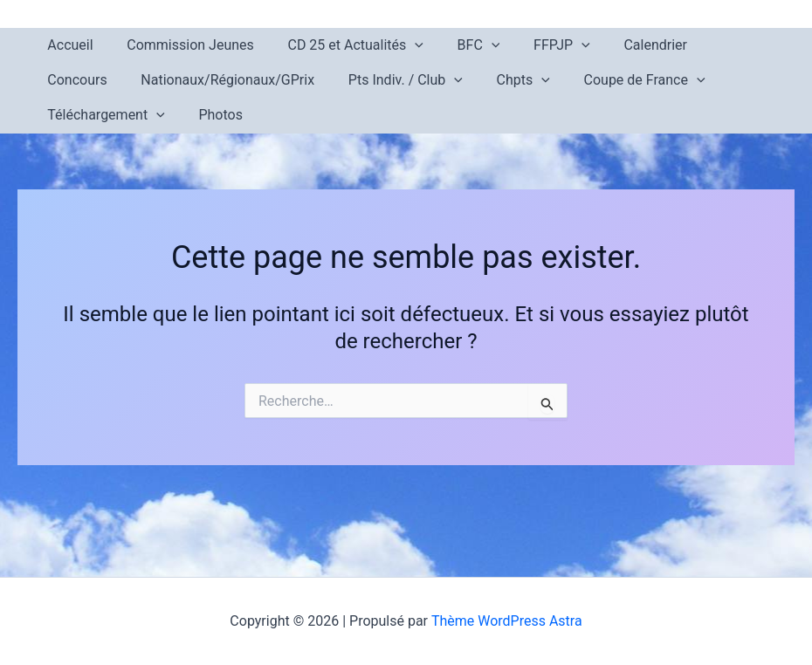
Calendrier (624, 45)
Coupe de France (530, 80)
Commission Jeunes (182, 45)
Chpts (415, 80)
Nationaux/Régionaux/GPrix (131, 80)
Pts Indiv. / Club (303, 80)
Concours (712, 45)
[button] (401, 45)
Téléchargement (678, 80)
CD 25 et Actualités (341, 45)
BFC (458, 45)
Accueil (67, 45)
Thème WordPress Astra (507, 621)
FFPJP (536, 45)
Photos (67, 115)
